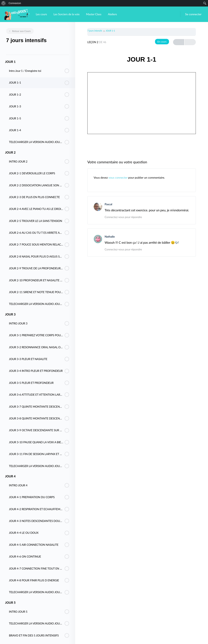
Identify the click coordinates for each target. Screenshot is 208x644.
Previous (179, 42)
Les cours (41, 14)
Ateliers (112, 14)
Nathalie (110, 236)
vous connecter (118, 177)
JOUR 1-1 (110, 31)
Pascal (108, 204)
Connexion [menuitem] (15, 3)
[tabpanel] (142, 103)
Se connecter (193, 14)
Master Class (94, 14)
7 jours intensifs (95, 31)
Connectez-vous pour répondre (123, 217)
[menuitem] (4, 3)
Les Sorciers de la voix (66, 14)
